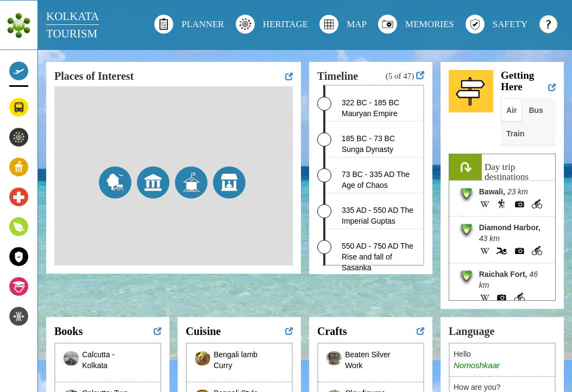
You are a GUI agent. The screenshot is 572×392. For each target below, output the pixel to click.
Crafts (332, 331)
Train (515, 134)
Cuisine (203, 331)
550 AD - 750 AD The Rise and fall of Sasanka (378, 257)
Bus (536, 110)
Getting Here (517, 81)
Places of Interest (94, 76)
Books (68, 331)
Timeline (338, 76)
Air (511, 110)
